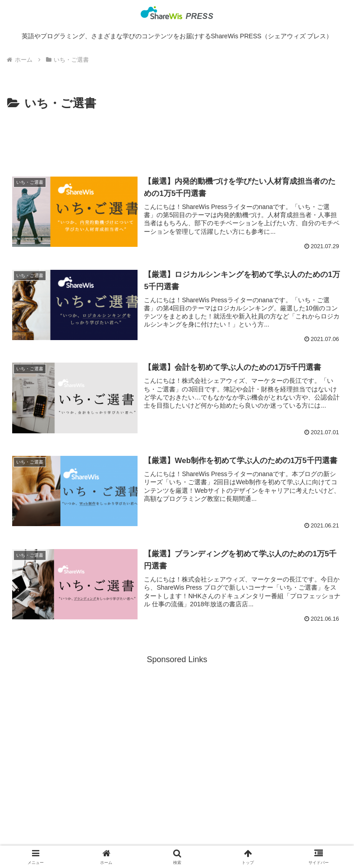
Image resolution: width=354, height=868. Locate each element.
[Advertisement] (177, 138)
